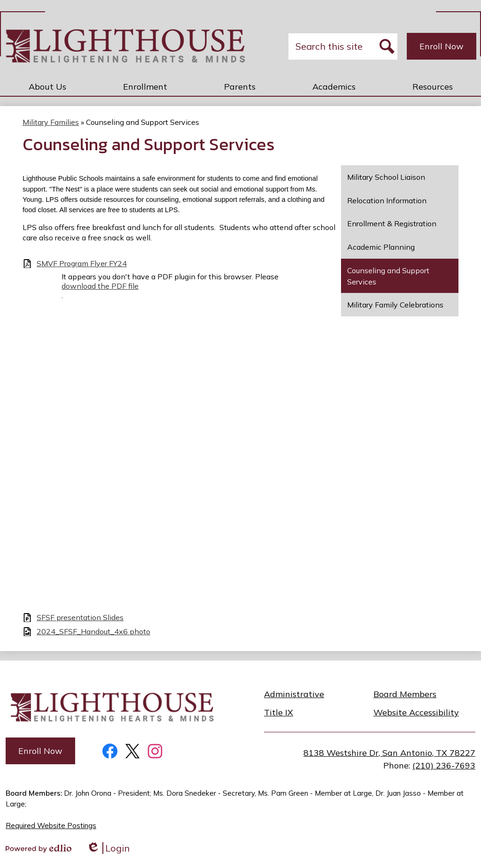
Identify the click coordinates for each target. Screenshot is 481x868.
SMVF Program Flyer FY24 (82, 264)
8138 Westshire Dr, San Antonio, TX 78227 (389, 753)
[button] (47, 86)
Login (108, 848)
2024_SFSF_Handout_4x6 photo (93, 632)
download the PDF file (100, 286)
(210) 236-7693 (444, 765)
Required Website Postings (51, 826)
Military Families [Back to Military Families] (51, 122)
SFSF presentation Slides (80, 618)
